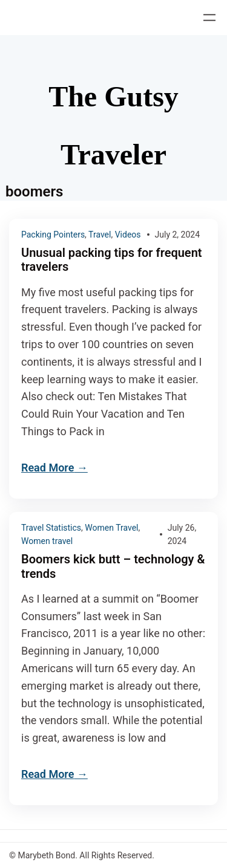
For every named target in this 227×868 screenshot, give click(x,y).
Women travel (47, 541)
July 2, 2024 (178, 235)
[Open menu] (209, 18)
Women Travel (111, 528)
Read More (48, 468)
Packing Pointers (53, 235)
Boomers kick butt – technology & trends (113, 566)
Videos (128, 235)
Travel (100, 235)
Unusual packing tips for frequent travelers (112, 260)
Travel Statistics (51, 528)
